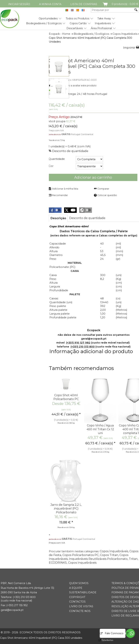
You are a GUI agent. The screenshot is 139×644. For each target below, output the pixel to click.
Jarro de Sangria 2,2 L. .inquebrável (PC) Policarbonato (66, 509)
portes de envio (55, 134)
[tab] (58, 218)
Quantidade (57, 159)
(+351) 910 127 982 (78, 343)
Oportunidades (48, 18)
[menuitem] (48, 17)
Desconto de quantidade (70, 151)
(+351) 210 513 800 (83, 347)
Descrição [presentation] (58, 218)
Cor (51, 166)
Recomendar (60, 195)
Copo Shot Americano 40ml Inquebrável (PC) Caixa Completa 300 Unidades (92, 66)
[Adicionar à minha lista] (63, 189)
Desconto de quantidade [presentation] (87, 218)
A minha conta (50, 4)
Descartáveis (75, 28)
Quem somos (79, 583)
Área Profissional (101, 28)
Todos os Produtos (77, 18)
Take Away (104, 18)
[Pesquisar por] (112, 10)
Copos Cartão (78, 23)
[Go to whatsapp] (130, 633)
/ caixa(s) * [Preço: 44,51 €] (66, 414)
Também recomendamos (81, 368)
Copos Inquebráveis (114, 551)
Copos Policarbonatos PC (81, 555)
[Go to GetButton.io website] (104, 640)
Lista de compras (84, 4)
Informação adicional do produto (91, 351)
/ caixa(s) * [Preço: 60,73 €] (100, 443)
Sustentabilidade (83, 592)
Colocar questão (107, 195)
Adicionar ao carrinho (93, 177)
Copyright (77, 597)
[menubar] (58, 22)
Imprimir (129, 48)
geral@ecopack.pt (12, 610)
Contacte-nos (80, 611)
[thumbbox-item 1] (59, 66)
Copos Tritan (109, 555)
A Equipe (76, 588)
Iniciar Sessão (19, 4)
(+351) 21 (18, 597)
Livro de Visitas (81, 606)
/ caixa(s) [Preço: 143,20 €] (67, 105)
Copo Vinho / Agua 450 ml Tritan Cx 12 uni (100, 429)
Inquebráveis (103, 23)
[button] (55, 210)
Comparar (103, 189)
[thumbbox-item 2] (59, 88)
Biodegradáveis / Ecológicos (44, 23)
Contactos (77, 602)
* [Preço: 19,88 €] (66, 522)
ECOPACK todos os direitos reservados (41, 632)
